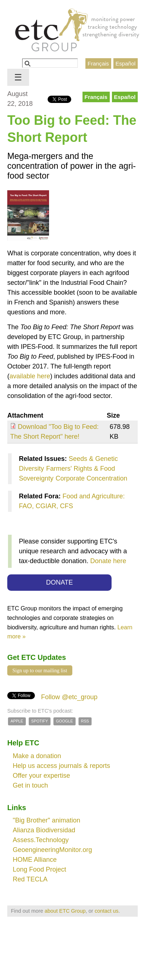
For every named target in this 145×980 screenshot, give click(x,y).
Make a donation (37, 756)
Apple (17, 721)
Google (65, 721)
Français (98, 63)
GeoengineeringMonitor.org (52, 850)
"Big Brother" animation (47, 820)
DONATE (60, 582)
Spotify (40, 721)
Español (126, 63)
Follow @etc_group (69, 697)
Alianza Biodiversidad (44, 830)
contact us (106, 911)
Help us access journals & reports (61, 766)
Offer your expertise (41, 776)
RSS (85, 721)
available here (30, 376)
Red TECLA (30, 879)
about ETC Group (65, 911)
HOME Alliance (35, 860)
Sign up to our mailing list (40, 670)
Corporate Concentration (91, 478)
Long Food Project (39, 869)
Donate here (108, 561)
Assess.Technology (41, 840)
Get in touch (30, 785)
